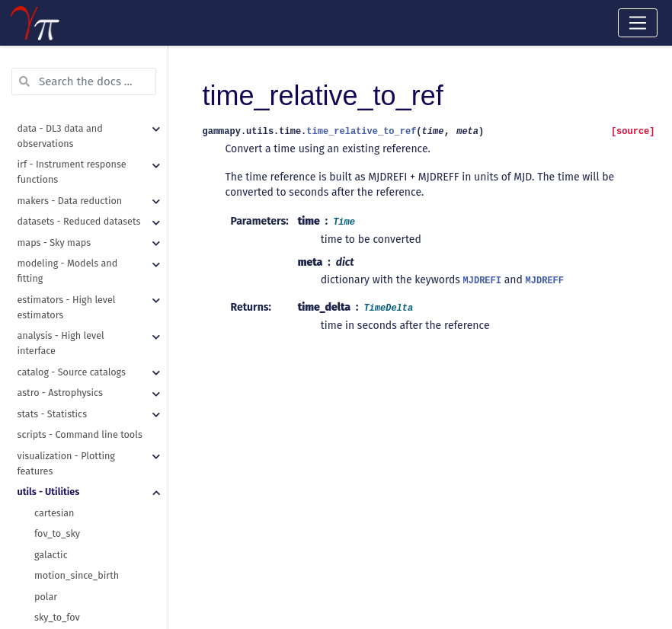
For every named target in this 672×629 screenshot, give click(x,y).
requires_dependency (81, 438)
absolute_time (66, 480)
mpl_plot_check (69, 396)
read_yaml (57, 166)
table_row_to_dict (73, 271)
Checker (51, 460)
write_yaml (58, 208)
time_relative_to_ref (78, 543)
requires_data (64, 418)
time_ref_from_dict (75, 501)
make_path (58, 145)
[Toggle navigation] (638, 23)
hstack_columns (69, 229)
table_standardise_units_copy (99, 292)
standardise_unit (71, 564)
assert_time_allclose (79, 376)
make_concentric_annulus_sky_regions (101, 61)
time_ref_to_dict (70, 522)
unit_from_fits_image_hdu (91, 585)
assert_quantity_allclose (87, 334)
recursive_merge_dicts (83, 187)
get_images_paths (74, 125)
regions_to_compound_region (99, 103)
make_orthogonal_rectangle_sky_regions (101, 83)
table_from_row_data (80, 250)
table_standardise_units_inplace (101, 313)
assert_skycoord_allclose (88, 354)
